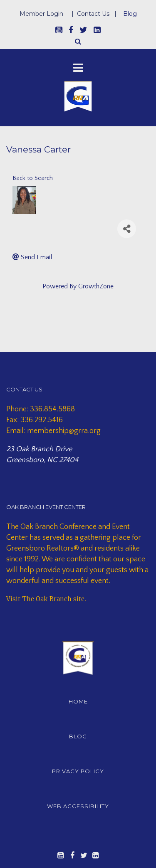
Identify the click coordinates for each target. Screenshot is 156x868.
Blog (130, 14)
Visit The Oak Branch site (45, 599)
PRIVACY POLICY (78, 771)
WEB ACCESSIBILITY (78, 806)
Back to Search (33, 178)
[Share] (127, 229)
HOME (78, 701)
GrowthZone (96, 286)
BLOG (78, 736)
